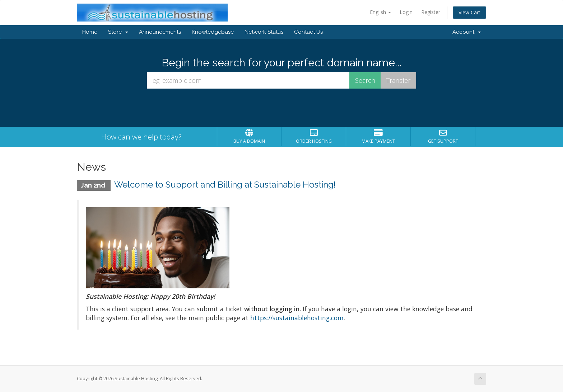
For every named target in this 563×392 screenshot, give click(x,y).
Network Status (264, 32)
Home (90, 32)
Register (431, 12)
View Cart (469, 12)
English (380, 12)
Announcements (160, 32)
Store (118, 32)
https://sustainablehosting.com (297, 318)
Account (467, 32)
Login (406, 12)
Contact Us (308, 32)
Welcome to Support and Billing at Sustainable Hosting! (225, 185)
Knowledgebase (213, 32)
